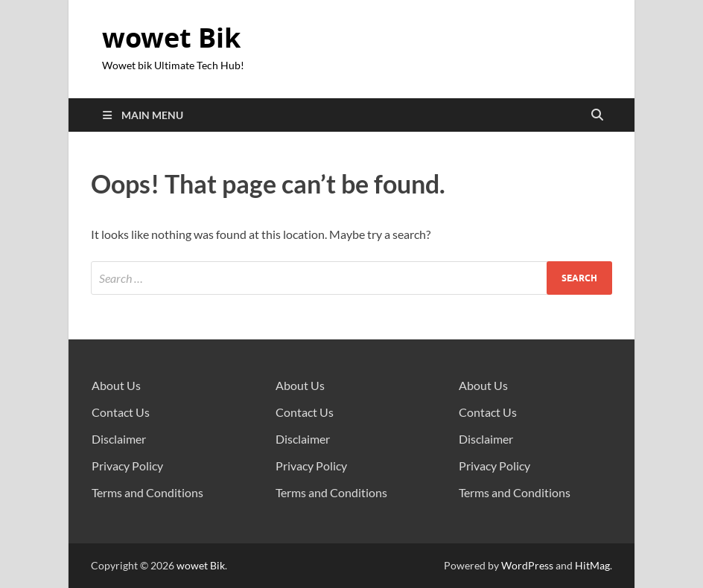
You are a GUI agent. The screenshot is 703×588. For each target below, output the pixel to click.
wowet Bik (171, 38)
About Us (116, 385)
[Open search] (597, 115)
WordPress (527, 565)
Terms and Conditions (147, 492)
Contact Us (121, 412)
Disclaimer (119, 439)
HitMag (592, 565)
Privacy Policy (127, 466)
